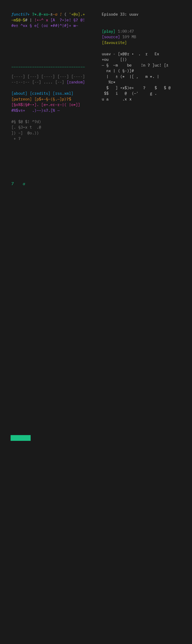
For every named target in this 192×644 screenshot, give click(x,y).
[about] (19, 93)
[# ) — (111, 37)
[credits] (40, 93)
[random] (76, 82)
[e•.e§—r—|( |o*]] (61, 104)
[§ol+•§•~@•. (25, 104)
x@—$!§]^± (22, 99)
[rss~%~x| (63, 93)
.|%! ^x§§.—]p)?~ (53, 99)
